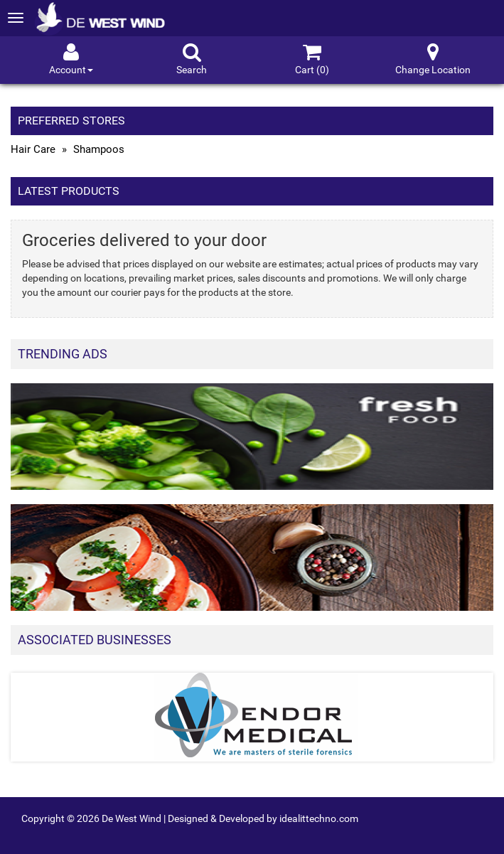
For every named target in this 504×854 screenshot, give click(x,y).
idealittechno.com (319, 818)
